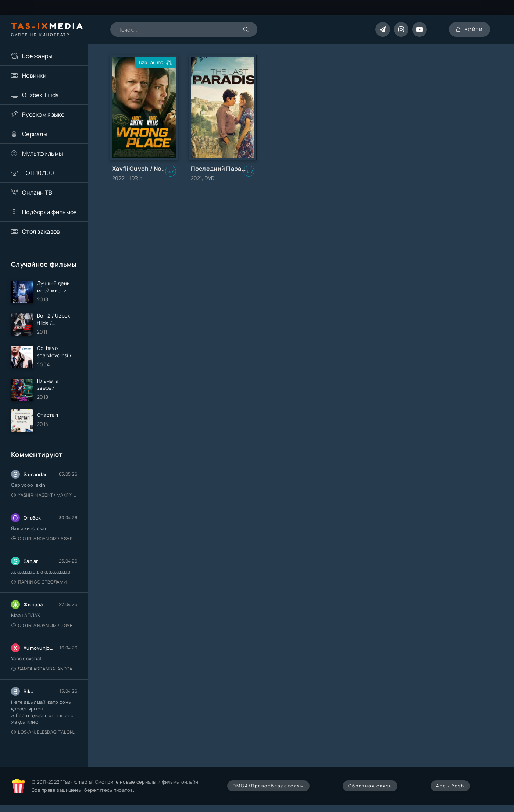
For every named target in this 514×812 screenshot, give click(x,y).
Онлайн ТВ (37, 192)
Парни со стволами (39, 582)
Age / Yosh (450, 786)
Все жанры (37, 56)
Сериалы (35, 134)
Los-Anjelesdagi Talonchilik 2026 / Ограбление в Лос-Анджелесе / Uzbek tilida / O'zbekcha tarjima (44, 732)
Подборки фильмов (49, 212)
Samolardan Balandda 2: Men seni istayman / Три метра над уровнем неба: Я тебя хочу (44, 669)
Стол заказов (41, 231)
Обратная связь (370, 786)
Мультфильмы (42, 153)
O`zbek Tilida (41, 95)
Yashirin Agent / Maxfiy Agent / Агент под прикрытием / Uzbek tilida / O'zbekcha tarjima (44, 495)
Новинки (34, 75)
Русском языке (43, 114)
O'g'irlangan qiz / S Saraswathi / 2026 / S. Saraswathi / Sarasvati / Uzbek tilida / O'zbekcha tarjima (44, 538)
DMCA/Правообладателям (268, 786)
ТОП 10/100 (38, 173)
